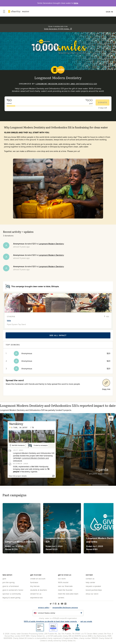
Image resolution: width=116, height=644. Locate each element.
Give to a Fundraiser (11, 586)
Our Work (62, 579)
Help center (90, 582)
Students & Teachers (39, 590)
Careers (61, 598)
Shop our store (92, 594)
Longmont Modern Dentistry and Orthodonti (31, 459)
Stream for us (36, 594)
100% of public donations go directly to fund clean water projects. (50, 621)
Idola (76, 3)
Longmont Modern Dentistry (51, 244)
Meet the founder (65, 590)
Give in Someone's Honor (13, 590)
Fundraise (34, 582)
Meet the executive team (68, 594)
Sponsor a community (12, 594)
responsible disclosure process (65, 607)
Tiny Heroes (35, 586)
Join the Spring (9, 582)
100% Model (63, 582)
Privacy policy (44, 607)
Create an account (38, 579)
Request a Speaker (93, 586)
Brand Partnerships (94, 590)
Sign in (109, 12)
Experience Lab (36, 598)
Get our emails (86, 621)
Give (4, 579)
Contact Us (90, 579)
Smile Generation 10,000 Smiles (58, 29)
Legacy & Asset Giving (11, 598)
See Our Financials (65, 586)
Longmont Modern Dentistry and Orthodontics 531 (66, 84)
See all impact (58, 335)
